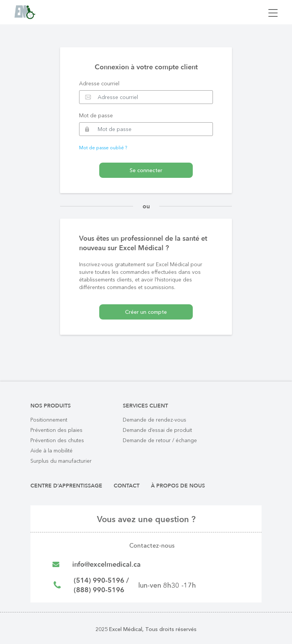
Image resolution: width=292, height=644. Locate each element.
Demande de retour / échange (160, 440)
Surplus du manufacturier (61, 461)
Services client (145, 406)
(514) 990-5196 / (101, 581)
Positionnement (49, 420)
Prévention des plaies (56, 430)
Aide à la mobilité (52, 451)
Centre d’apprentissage (66, 486)
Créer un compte (146, 312)
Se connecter (146, 170)
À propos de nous (178, 486)
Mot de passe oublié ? (103, 148)
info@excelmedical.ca (106, 565)
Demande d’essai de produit (157, 430)
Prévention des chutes (57, 440)
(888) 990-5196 (99, 590)
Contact (127, 486)
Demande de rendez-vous (155, 420)
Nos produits (51, 406)
